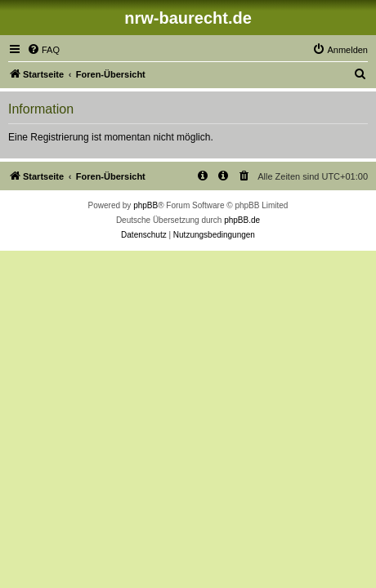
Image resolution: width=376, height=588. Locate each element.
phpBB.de (242, 220)
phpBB (145, 205)
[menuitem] (43, 50)
